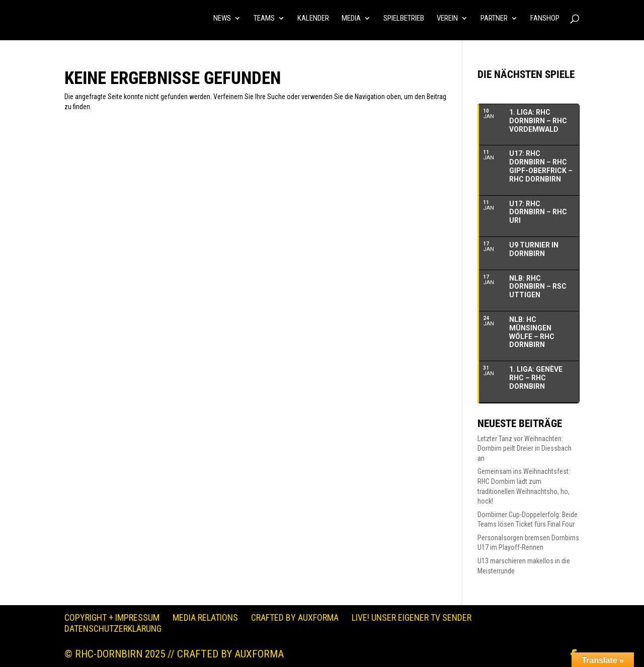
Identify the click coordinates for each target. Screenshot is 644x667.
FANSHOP (545, 19)
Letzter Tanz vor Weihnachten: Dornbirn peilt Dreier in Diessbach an (525, 448)
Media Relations (205, 617)
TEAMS (264, 19)
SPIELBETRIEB (404, 19)
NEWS (222, 19)
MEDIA (351, 19)
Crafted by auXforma (295, 617)
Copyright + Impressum (112, 617)
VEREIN (447, 19)
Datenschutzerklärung (113, 629)
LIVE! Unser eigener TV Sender (412, 617)
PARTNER (494, 19)
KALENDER (313, 19)
